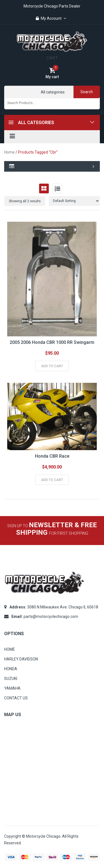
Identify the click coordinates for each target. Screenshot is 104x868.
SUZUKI (11, 679)
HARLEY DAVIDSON (21, 659)
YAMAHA (12, 688)
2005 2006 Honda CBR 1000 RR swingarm (52, 342)
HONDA (11, 669)
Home (9, 152)
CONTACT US (16, 698)
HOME (10, 649)
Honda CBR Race (52, 456)
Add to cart (52, 366)
